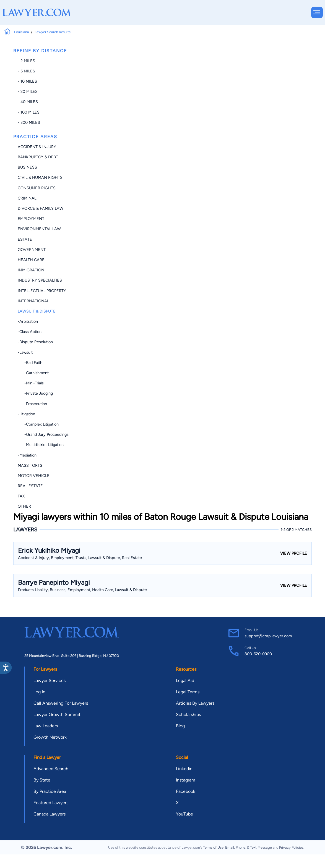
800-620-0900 (258, 654)
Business (27, 167)
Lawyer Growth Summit (57, 714)
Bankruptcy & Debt (38, 157)
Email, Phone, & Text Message (249, 847)
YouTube (184, 814)
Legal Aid (185, 680)
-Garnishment (33, 373)
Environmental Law (39, 229)
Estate (25, 239)
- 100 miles (29, 112)
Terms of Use (213, 847)
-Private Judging (35, 393)
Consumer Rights (37, 188)
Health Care (31, 260)
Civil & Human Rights (40, 177)
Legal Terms (188, 692)
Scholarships (188, 714)
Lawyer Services (50, 680)
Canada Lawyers (50, 814)
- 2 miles (26, 61)
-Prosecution (32, 404)
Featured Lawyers (51, 803)
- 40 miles (28, 102)
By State (42, 780)
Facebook (186, 791)
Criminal (27, 198)
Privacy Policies (291, 847)
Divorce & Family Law (41, 208)
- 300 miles (29, 122)
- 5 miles (26, 71)
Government (32, 250)
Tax (21, 496)
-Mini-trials (31, 383)
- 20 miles (28, 91)
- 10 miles (27, 81)
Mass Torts (30, 465)
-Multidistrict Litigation (41, 445)
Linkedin (184, 769)
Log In (39, 692)
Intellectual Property (42, 291)
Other (24, 506)
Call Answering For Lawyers (61, 703)
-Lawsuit (25, 352)
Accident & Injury (37, 147)
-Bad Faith (30, 363)
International (33, 301)
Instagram (186, 780)
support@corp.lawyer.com (268, 636)
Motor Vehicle (34, 476)
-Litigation (26, 414)
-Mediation (27, 455)
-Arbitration (28, 321)
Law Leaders (46, 726)
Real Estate (30, 486)
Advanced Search (51, 769)
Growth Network (50, 737)
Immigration (31, 270)
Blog (180, 726)
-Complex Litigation (38, 424)
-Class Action (30, 332)
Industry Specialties (40, 280)
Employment (31, 219)
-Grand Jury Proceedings (43, 434)
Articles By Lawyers (195, 703)
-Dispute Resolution (35, 342)
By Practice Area (50, 791)
